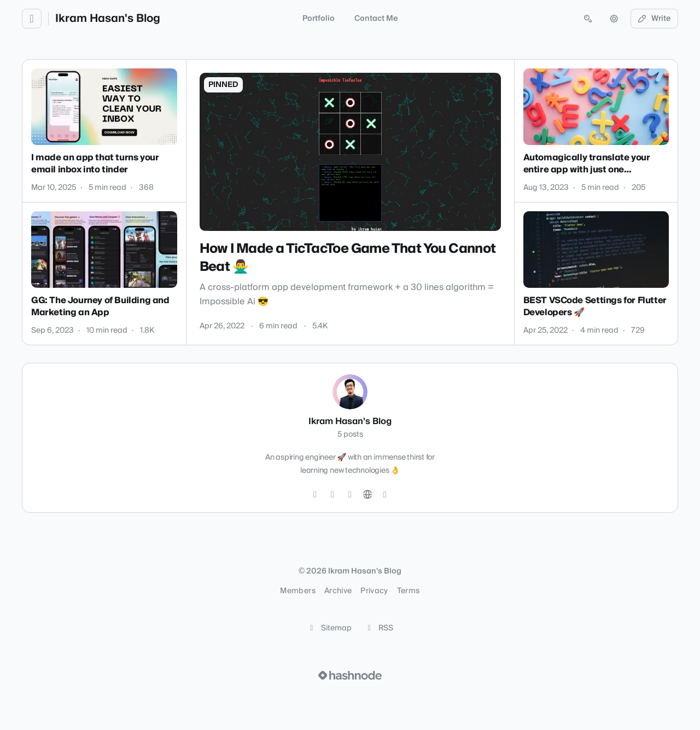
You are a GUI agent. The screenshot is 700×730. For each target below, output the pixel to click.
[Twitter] (315, 495)
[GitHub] (332, 495)
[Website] (367, 495)
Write (655, 19)
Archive (338, 591)
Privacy (374, 591)
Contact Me (376, 19)
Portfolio (319, 19)
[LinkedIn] (350, 495)
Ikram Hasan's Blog (108, 19)
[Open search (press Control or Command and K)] (588, 19)
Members (297, 591)
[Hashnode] (385, 495)
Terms (409, 591)
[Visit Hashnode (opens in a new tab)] (350, 675)
